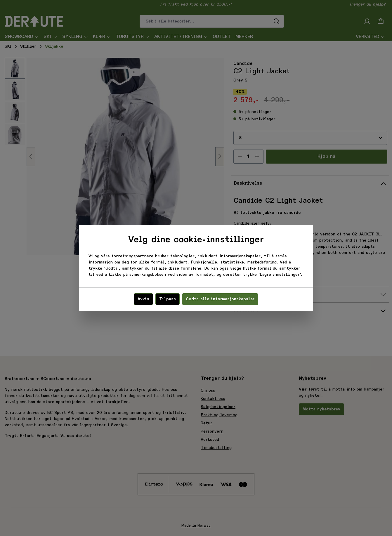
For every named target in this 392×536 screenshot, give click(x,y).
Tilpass (168, 299)
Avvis (143, 299)
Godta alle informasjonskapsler (220, 299)
